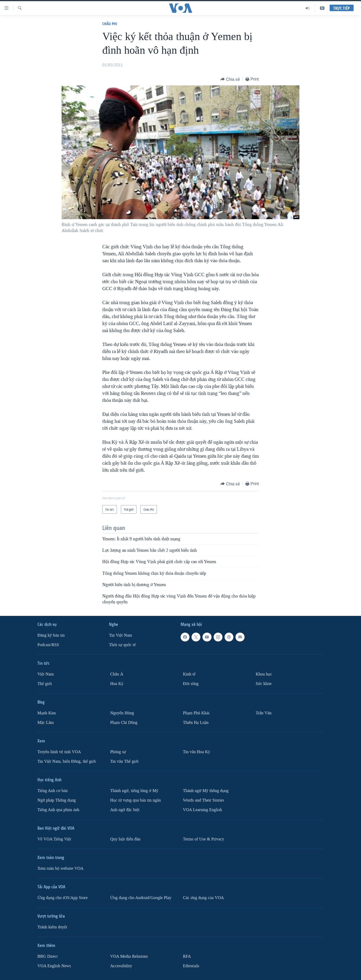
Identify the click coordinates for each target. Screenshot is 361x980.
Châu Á (117, 674)
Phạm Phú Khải (196, 713)
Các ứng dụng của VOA (203, 898)
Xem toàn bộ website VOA (60, 868)
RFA (187, 956)
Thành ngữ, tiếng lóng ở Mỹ (134, 791)
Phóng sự (118, 752)
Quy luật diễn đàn (125, 839)
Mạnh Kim (47, 713)
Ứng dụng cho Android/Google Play (141, 898)
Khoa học (264, 674)
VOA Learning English (202, 810)
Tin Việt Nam (121, 635)
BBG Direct (48, 956)
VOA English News (54, 966)
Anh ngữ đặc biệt (125, 810)
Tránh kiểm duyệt (52, 927)
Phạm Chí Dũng (124, 723)
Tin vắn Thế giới (124, 761)
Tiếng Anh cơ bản (53, 791)
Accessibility (121, 966)
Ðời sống (191, 684)
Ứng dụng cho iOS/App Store (63, 898)
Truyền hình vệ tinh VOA (59, 752)
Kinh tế (189, 674)
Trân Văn (264, 713)
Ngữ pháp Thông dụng (57, 800)
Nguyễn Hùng (122, 713)
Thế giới (45, 684)
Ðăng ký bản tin (51, 635)
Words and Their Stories (204, 800)
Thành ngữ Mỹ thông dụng (206, 791)
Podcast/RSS (48, 645)
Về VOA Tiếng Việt (54, 839)
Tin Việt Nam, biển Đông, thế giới (67, 761)
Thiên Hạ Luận (196, 723)
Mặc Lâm (46, 723)
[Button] (230, 79)
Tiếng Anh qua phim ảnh (58, 810)
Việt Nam (46, 674)
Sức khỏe (264, 684)
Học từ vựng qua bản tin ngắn (136, 800)
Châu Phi (110, 24)
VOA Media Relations (129, 956)
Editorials (191, 966)
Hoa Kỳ (117, 684)
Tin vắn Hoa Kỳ (197, 752)
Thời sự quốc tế (122, 645)
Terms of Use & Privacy (204, 839)
